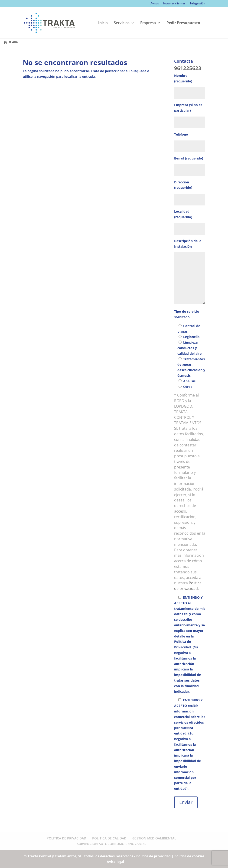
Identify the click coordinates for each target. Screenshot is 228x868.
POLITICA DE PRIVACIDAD (66, 838)
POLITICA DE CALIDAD (109, 838)
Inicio (103, 23)
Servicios (122, 23)
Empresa (148, 23)
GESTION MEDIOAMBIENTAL (154, 838)
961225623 (188, 68)
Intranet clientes (174, 4)
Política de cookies (189, 856)
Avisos (155, 4)
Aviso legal (115, 862)
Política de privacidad (188, 586)
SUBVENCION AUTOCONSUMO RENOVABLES (112, 844)
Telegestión (197, 4)
